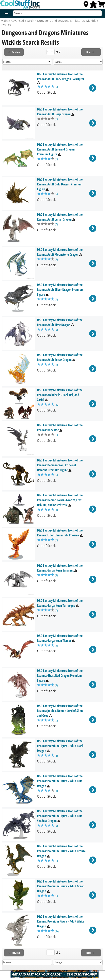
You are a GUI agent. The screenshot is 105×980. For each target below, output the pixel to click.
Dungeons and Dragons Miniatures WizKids (67, 21)
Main (4, 21)
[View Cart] (101, 5)
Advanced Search (22, 21)
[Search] (57, 13)
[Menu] (6, 14)
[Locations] (86, 5)
